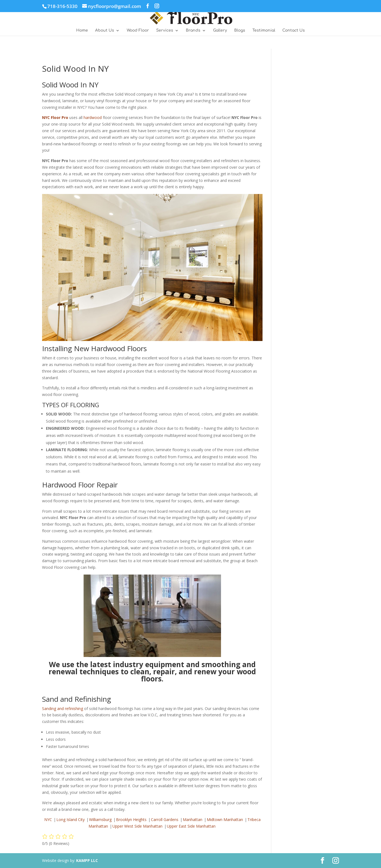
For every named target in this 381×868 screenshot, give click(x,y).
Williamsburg (100, 820)
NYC (48, 820)
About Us (105, 30)
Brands (193, 30)
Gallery (220, 30)
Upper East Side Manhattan (191, 826)
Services (165, 30)
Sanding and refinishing (63, 708)
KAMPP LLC (87, 860)
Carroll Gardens (165, 820)
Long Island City (71, 820)
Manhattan (193, 820)
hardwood (93, 117)
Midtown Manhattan (225, 820)
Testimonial (264, 30)
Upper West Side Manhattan (137, 826)
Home (82, 30)
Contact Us (294, 30)
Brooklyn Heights (131, 820)
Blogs (240, 30)
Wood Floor (138, 30)
